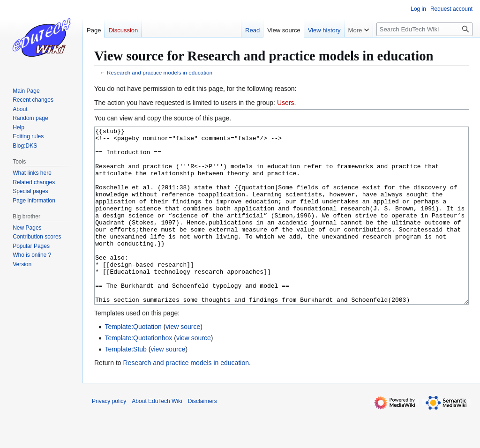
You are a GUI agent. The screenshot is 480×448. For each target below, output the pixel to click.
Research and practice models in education (160, 72)
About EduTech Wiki (157, 436)
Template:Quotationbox (138, 373)
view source (183, 362)
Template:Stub (126, 384)
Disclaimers (202, 436)
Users (286, 103)
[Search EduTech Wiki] (424, 29)
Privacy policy (109, 436)
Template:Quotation (133, 362)
